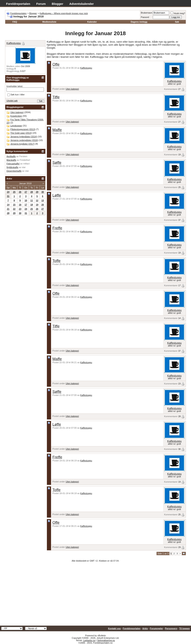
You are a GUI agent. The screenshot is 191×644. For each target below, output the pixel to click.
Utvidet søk (12, 101)
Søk (177, 22)
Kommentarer (171, 89)
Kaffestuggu (86, 68)
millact (26, 164)
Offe (56, 64)
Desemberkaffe (14, 171)
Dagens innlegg (139, 22)
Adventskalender (82, 4)
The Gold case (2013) (21, 133)
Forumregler (157, 628)
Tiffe (56, 97)
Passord (145, 17)
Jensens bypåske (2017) (22, 144)
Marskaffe (11, 160)
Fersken (23, 156)
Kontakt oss (114, 628)
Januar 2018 (25, 183)
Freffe (57, 228)
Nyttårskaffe (12, 167)
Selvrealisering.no (106, 640)
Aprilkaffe (11, 156)
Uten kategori (72, 89)
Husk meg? (178, 13)
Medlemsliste (49, 22)
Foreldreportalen (18, 4)
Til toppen (185, 628)
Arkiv (145, 628)
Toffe (56, 261)
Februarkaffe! (13, 164)
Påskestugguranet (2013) (23, 129)
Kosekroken (16, 116)
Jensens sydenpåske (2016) (24, 140)
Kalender (92, 22)
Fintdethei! (25, 160)
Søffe (57, 163)
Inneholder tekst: (15, 86)
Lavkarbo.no (89, 640)
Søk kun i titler (16, 95)
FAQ (15, 22)
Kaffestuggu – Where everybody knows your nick (64, 13)
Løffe (57, 195)
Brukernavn (146, 13)
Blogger (58, 4)
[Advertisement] (95, 595)
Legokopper (16, 126)
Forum (41, 4)
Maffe (57, 130)
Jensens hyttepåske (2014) (24, 137)
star (24, 167)
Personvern (171, 628)
